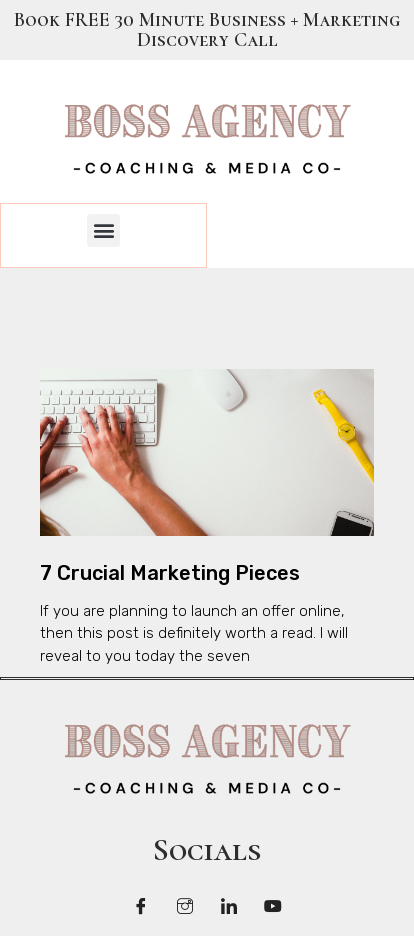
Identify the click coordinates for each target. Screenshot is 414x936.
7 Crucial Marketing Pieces (170, 573)
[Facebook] (141, 906)
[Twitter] (185, 906)
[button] (103, 230)
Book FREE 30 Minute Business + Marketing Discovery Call (207, 30)
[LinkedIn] (229, 906)
